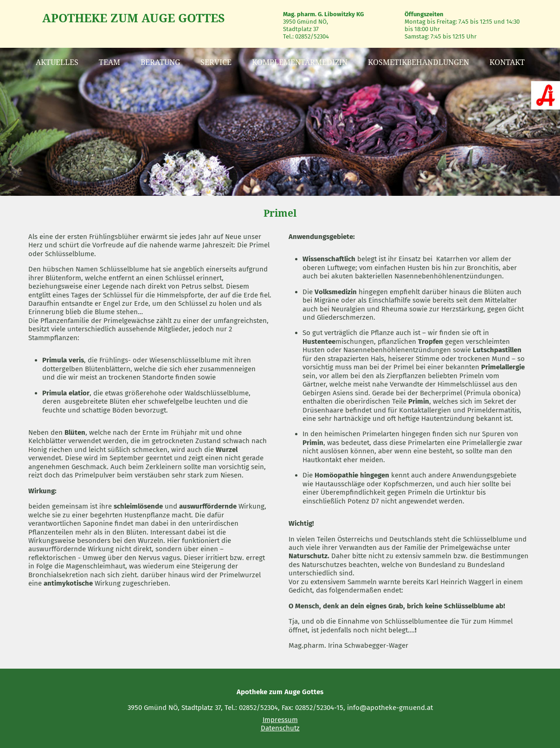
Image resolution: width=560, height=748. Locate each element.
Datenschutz (280, 728)
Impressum (280, 720)
